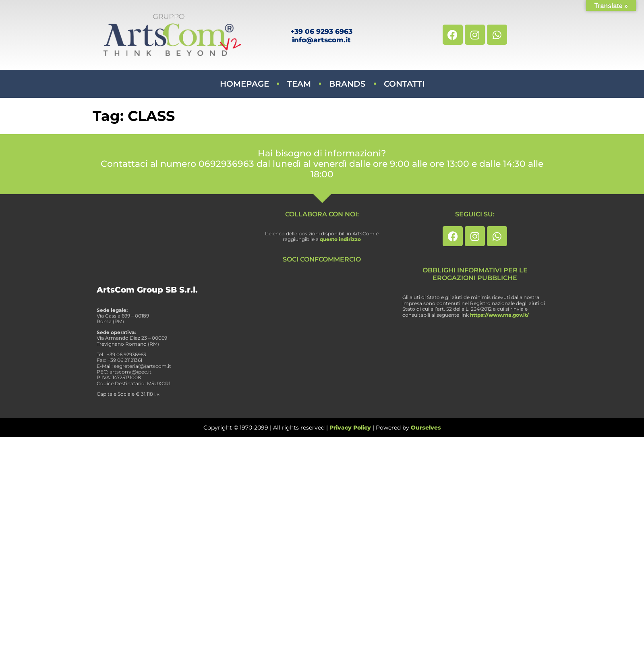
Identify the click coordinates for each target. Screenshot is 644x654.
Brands (347, 84)
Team (299, 84)
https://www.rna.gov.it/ (499, 315)
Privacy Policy (350, 428)
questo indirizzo (340, 239)
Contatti (404, 84)
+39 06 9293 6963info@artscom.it (321, 35)
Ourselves (426, 428)
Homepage (244, 84)
